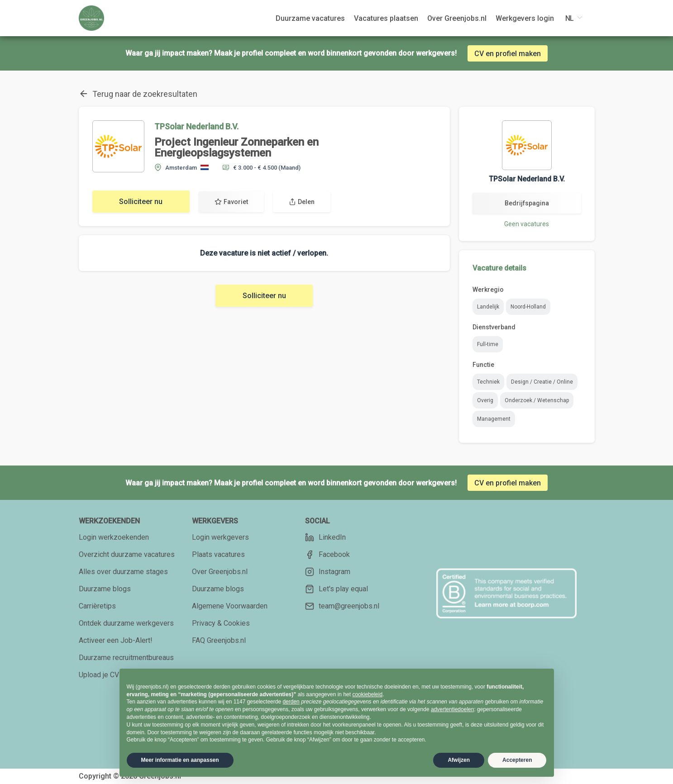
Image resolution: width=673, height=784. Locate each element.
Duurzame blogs (105, 589)
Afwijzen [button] (459, 760)
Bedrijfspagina (527, 203)
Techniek (488, 382)
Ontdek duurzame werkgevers (126, 623)
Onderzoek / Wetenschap (537, 400)
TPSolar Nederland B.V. (196, 126)
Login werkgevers (220, 537)
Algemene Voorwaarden (230, 606)
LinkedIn (325, 537)
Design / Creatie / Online (542, 382)
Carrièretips (97, 606)
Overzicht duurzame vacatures (127, 554)
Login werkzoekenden (114, 537)
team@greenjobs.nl (342, 606)
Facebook (327, 555)
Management (494, 419)
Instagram (328, 572)
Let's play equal (336, 589)
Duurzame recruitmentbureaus (126, 658)
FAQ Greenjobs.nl (219, 640)
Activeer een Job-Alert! (116, 640)
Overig (485, 400)
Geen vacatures (527, 224)
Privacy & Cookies (221, 623)
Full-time (488, 344)
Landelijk (488, 307)
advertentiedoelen (452, 709)
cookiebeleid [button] (367, 694)
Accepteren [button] (517, 760)
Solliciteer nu (141, 202)
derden (291, 702)
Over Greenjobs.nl (220, 572)
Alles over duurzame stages (123, 572)
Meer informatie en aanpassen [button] (180, 760)
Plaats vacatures (218, 554)
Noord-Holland (528, 307)
